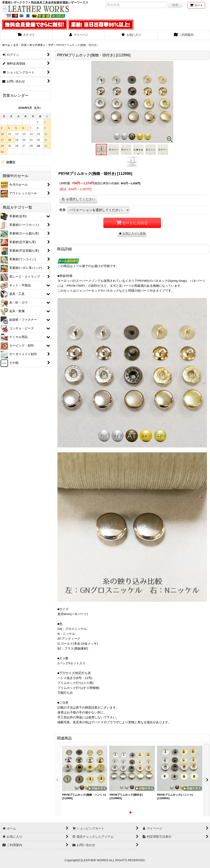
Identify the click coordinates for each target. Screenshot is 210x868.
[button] (102, 150)
